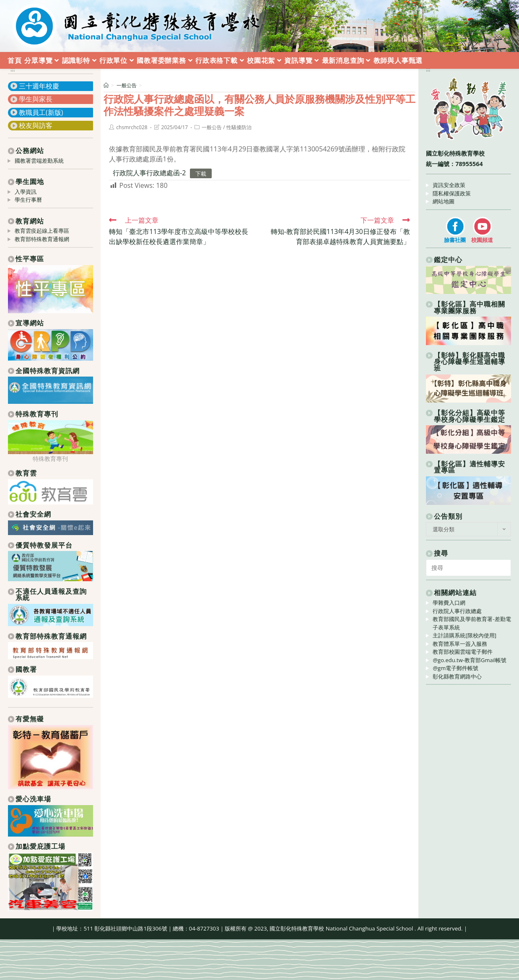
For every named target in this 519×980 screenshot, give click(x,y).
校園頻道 (482, 240)
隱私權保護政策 (452, 193)
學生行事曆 (28, 200)
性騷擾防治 (239, 127)
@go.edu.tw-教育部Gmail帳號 (470, 660)
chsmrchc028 (132, 127)
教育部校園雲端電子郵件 (463, 652)
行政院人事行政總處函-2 (149, 173)
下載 (201, 173)
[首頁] (106, 85)
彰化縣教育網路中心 (457, 676)
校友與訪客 (36, 125)
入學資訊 (26, 192)
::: (13, 69)
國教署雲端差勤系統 (39, 161)
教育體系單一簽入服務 (460, 644)
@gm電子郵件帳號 (455, 668)
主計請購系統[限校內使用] (465, 635)
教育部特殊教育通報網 (42, 239)
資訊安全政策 (449, 185)
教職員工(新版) (41, 112)
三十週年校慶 (39, 86)
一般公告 (212, 127)
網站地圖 (444, 201)
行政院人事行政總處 (457, 611)
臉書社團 (455, 240)
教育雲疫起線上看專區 (42, 231)
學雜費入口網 (449, 603)
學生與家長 (36, 99)
